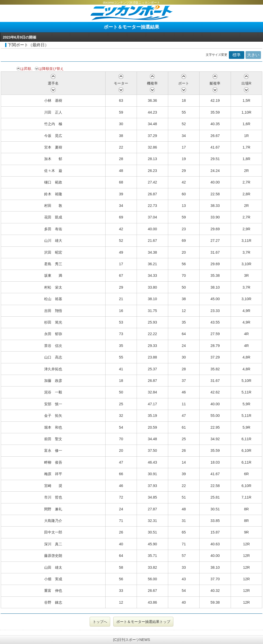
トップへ (100, 622)
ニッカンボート (131, 13)
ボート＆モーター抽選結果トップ (143, 622)
